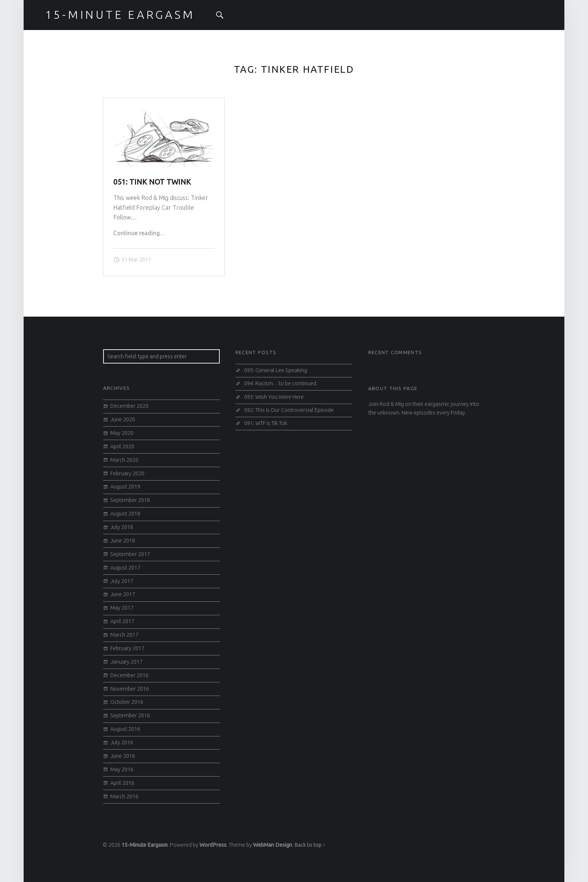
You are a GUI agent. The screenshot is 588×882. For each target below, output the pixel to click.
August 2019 (125, 487)
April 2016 (122, 783)
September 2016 (130, 715)
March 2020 (124, 460)
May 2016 (122, 769)
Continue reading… (139, 233)
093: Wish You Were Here (274, 397)
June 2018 (123, 541)
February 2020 (127, 473)
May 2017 (122, 608)
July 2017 (122, 581)
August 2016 (125, 729)
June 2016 (123, 756)
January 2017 (126, 662)
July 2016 (122, 742)
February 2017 (127, 648)
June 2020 (123, 419)
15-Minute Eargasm (145, 845)
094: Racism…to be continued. (281, 383)
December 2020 (129, 406)
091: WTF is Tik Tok (266, 423)
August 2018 (125, 514)
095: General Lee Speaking (276, 370)
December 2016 (129, 675)
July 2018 (122, 527)
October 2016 (127, 702)
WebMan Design (273, 845)
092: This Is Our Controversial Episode (289, 410)
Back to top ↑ (310, 845)
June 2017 (123, 594)
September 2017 (130, 554)
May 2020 (122, 433)
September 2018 (130, 500)
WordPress (213, 845)
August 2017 (125, 568)
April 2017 (122, 621)
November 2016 (130, 689)
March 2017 (124, 635)
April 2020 (122, 446)
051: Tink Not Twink (152, 182)
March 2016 (124, 796)
